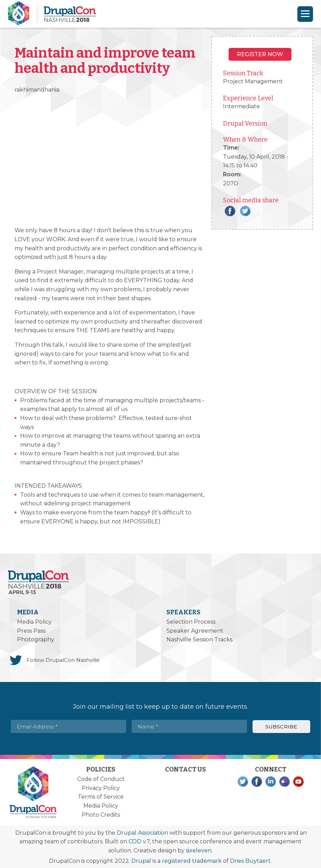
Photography (36, 639)
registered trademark (192, 861)
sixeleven (199, 850)
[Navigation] (305, 14)
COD (135, 841)
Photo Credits (101, 815)
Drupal (141, 861)
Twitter (245, 211)
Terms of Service (101, 797)
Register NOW (260, 54)
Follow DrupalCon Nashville (63, 660)
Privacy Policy (101, 788)
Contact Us (186, 769)
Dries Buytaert (250, 861)
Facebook (230, 211)
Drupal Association (142, 833)
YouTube (298, 782)
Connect (271, 769)
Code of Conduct (101, 779)
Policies (101, 769)
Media (28, 612)
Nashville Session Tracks (199, 639)
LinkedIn (271, 782)
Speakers (183, 612)
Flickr (285, 782)
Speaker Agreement (195, 631)
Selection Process (191, 622)
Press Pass (31, 631)
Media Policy (34, 622)
